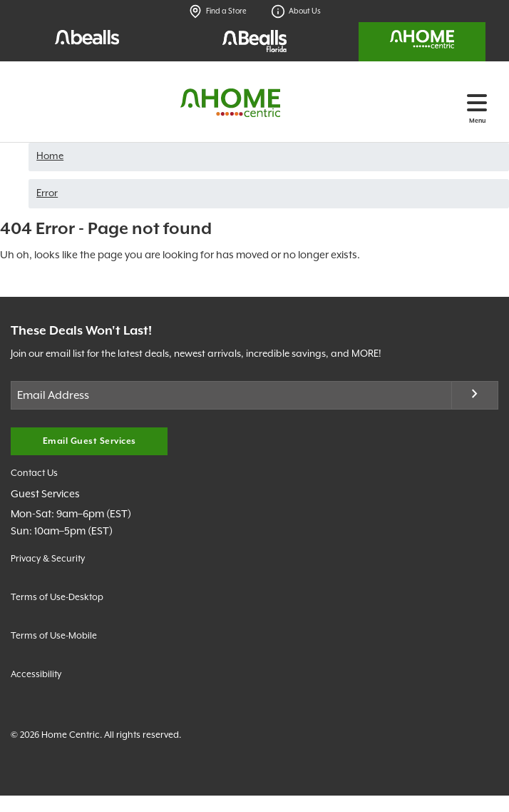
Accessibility (36, 675)
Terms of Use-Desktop (57, 598)
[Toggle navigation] (477, 103)
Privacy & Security (48, 559)
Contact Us (34, 473)
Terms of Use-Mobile (54, 636)
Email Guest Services (89, 441)
